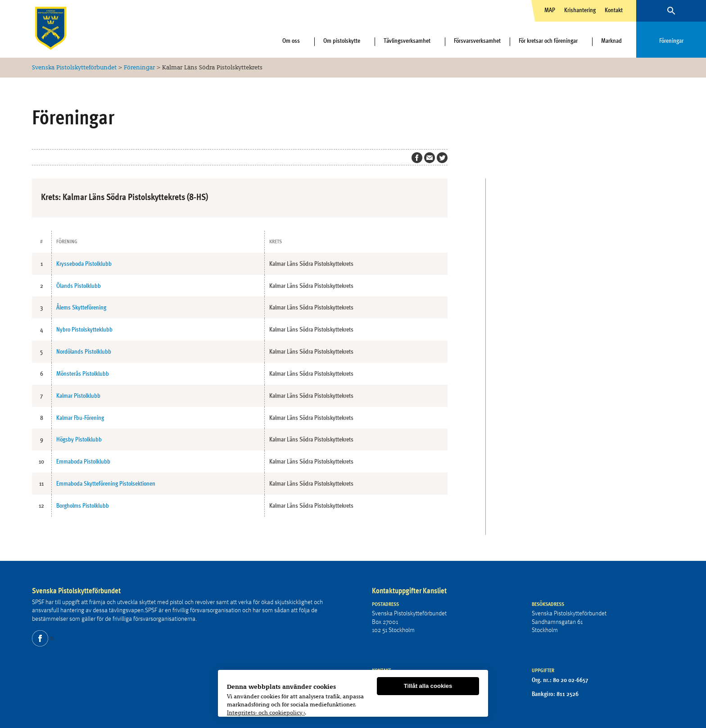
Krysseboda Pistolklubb (84, 264)
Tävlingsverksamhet (407, 41)
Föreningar (671, 41)
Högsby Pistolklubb (79, 439)
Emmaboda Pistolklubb (83, 461)
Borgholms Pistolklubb (83, 505)
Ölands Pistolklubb (79, 286)
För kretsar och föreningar (548, 41)
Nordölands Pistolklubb (84, 351)
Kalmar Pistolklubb (78, 396)
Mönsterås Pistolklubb (83, 373)
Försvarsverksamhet (477, 41)
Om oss (291, 41)
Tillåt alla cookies (428, 686)
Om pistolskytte (342, 41)
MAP (550, 10)
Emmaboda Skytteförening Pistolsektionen (106, 483)
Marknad (611, 41)
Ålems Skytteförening (81, 307)
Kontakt (614, 10)
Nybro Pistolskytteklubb (84, 329)
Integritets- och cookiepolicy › (266, 713)
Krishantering (580, 10)
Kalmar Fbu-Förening (80, 418)
